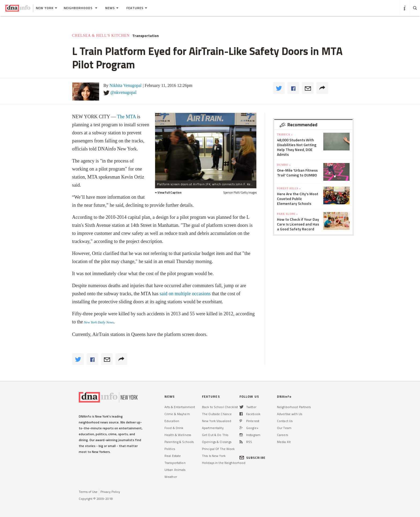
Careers (282, 435)
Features (137, 8)
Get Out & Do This (215, 435)
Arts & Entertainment (180, 407)
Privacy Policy (110, 492)
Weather (171, 477)
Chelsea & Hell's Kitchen (101, 36)
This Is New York (214, 456)
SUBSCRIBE (252, 458)
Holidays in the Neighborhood (224, 463)
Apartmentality (213, 428)
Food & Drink (174, 428)
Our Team (284, 428)
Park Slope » (287, 214)
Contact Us (285, 421)
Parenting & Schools (179, 442)
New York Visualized (217, 421)
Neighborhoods (80, 8)
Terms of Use (88, 492)
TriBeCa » (285, 134)
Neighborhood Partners (294, 407)
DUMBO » (284, 165)
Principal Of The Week (218, 449)
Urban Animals (175, 470)
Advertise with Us (290, 414)
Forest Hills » (289, 188)
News (112, 8)
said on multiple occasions (186, 294)
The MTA (126, 117)
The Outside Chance (217, 414)
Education (172, 421)
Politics (170, 449)
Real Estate (173, 456)
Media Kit (284, 442)
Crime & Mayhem (177, 414)
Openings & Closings (217, 442)
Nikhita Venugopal (126, 85)
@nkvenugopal (123, 92)
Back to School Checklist (220, 407)
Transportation (146, 36)
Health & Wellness (178, 435)
